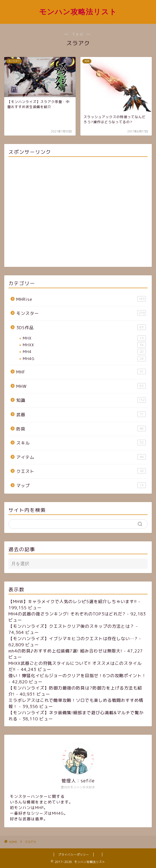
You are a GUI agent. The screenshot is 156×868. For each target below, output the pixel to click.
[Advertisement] (78, 213)
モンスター (81, 313)
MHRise (81, 299)
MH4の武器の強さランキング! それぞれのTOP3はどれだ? (67, 614)
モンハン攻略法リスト (78, 12)
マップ (81, 485)
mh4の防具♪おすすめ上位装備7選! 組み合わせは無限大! (65, 651)
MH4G (84, 359)
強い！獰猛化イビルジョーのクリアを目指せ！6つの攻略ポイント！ (77, 676)
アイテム (81, 457)
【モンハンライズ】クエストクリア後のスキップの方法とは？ (71, 626)
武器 (81, 414)
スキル (81, 443)
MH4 (84, 352)
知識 (81, 400)
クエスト (81, 471)
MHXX (84, 345)
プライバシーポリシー (74, 855)
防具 (81, 429)
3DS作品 (81, 327)
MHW (81, 386)
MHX (84, 338)
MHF (81, 372)
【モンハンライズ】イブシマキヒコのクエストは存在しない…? (73, 639)
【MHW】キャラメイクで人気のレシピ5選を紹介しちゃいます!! (73, 602)
